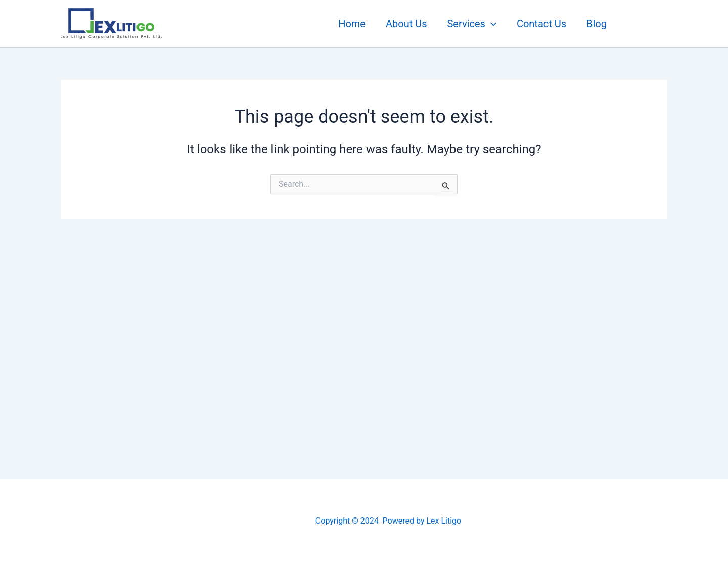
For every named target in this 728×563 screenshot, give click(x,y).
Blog (597, 24)
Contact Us (541, 24)
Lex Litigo (444, 521)
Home (352, 24)
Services (471, 24)
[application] (491, 24)
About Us (406, 24)
